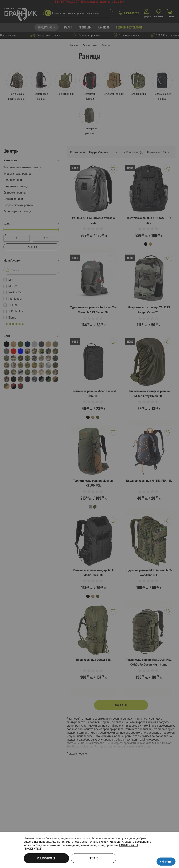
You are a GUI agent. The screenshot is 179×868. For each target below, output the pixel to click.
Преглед (94, 858)
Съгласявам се (46, 858)
